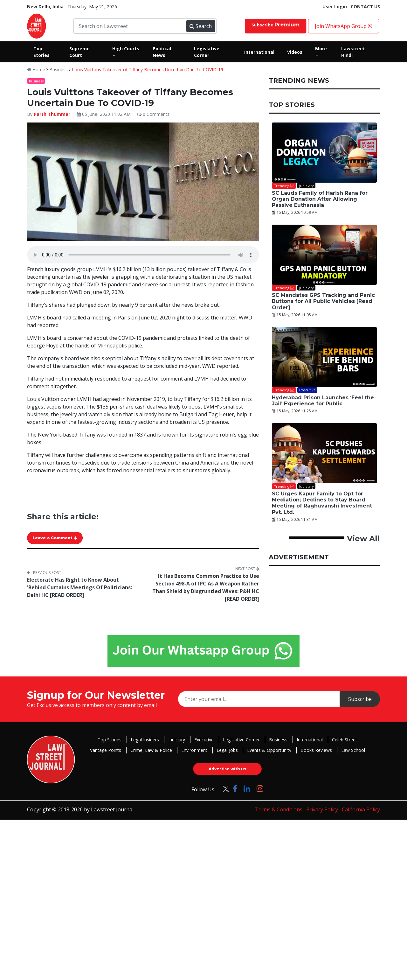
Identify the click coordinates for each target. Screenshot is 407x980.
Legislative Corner (241, 740)
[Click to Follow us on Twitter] (224, 788)
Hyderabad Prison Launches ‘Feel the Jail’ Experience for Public (323, 401)
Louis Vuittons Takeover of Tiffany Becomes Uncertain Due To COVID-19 (148, 70)
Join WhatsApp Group (344, 26)
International (310, 740)
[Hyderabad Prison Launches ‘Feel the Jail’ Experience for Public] (324, 357)
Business (59, 70)
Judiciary (177, 740)
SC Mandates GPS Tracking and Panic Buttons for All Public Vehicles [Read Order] (323, 301)
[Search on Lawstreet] (131, 26)
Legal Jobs (227, 750)
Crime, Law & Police (151, 750)
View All (363, 539)
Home (36, 70)
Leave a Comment (55, 538)
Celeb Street (345, 740)
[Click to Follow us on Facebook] (235, 788)
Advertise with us (227, 769)
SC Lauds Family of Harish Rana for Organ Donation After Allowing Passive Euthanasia (320, 199)
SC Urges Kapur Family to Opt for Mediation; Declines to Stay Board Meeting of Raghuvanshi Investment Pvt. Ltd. (322, 503)
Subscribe (276, 25)
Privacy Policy (322, 809)
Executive (204, 740)
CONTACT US (365, 7)
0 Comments (153, 114)
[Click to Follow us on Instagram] (260, 788)
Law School (353, 750)
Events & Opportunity (269, 750)
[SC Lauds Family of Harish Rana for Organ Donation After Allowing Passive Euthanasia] (324, 153)
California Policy (361, 809)
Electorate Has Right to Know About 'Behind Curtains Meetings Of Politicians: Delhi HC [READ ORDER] (79, 587)
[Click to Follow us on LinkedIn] (247, 788)
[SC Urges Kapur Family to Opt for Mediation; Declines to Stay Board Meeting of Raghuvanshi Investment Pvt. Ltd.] (324, 453)
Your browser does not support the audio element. (143, 255)
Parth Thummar (52, 114)
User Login (335, 7)
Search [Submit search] (201, 26)
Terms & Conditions (279, 809)
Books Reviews (316, 750)
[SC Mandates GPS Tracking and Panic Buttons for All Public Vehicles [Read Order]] (324, 255)
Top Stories (110, 740)
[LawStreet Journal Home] (37, 25)
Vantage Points (106, 750)
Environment (194, 750)
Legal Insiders (145, 740)
